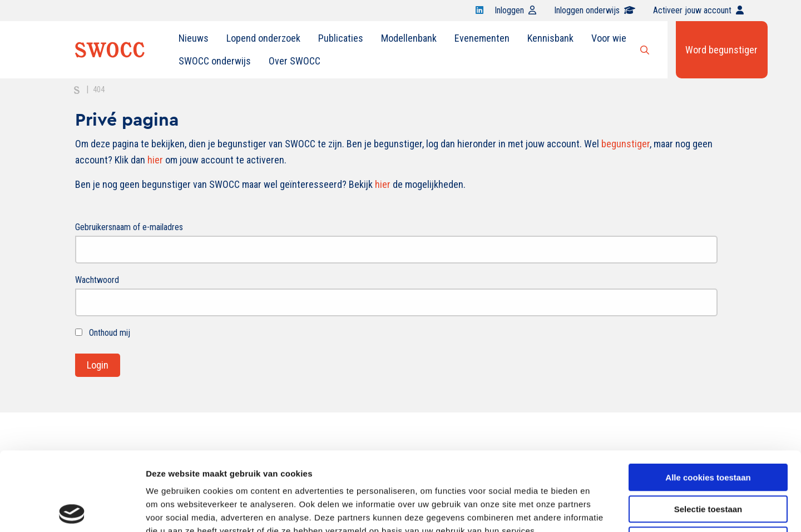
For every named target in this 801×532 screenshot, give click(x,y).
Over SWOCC (295, 61)
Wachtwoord (97, 280)
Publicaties (341, 38)
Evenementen (482, 38)
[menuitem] (194, 38)
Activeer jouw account (698, 10)
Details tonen (601, 510)
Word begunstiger (721, 50)
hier (155, 160)
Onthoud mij (103, 333)
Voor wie (609, 38)
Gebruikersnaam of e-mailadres (129, 227)
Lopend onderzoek (263, 38)
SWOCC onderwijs (215, 61)
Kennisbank (550, 38)
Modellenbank (409, 38)
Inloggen (515, 10)
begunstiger (626, 144)
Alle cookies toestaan (708, 399)
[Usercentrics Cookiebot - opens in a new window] (72, 510)
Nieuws (194, 38)
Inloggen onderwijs (595, 10)
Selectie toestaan (708, 431)
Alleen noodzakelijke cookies (708, 462)
